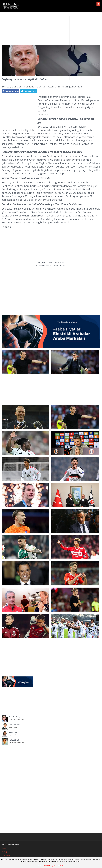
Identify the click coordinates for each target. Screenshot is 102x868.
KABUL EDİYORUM (44, 866)
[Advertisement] (51, 27)
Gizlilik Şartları (6, 852)
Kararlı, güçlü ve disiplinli (17, 718)
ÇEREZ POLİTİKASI (58, 866)
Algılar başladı (17, 733)
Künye (4, 848)
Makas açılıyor (17, 725)
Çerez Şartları (6, 856)
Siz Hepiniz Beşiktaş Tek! (17, 741)
